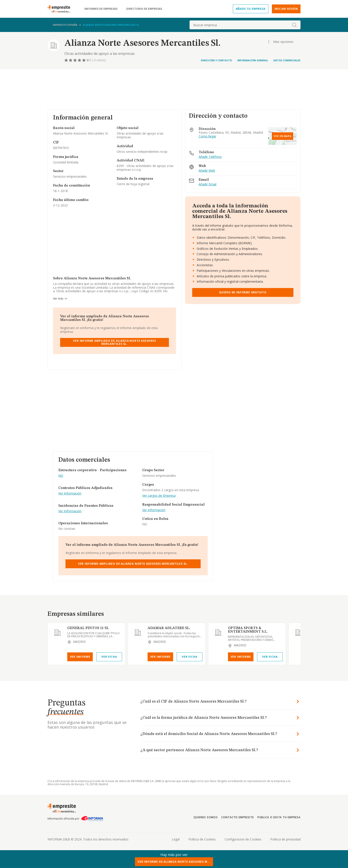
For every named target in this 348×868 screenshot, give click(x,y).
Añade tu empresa (251, 9)
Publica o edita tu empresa (279, 817)
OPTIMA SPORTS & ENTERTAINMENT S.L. (248, 630)
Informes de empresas (101, 9)
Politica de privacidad (285, 839)
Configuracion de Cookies (243, 839)
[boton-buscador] (294, 25)
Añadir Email (208, 184)
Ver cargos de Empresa (159, 496)
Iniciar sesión (286, 9)
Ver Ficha (109, 657)
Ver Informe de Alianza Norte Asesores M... (174, 862)
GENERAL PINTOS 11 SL (88, 628)
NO (61, 476)
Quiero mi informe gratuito (243, 292)
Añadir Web (207, 171)
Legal (176, 839)
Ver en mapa (283, 136)
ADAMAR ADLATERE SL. (169, 628)
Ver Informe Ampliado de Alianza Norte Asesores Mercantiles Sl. (114, 342)
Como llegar (207, 136)
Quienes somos (206, 817)
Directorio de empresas (144, 9)
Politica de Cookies (202, 839)
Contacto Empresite (238, 817)
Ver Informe (80, 657)
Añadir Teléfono (210, 157)
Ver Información (70, 494)
